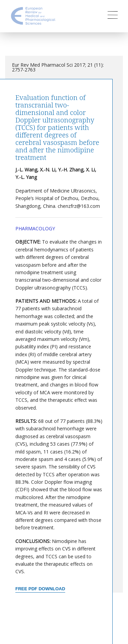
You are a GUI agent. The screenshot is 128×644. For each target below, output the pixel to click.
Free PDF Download (40, 589)
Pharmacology (35, 228)
